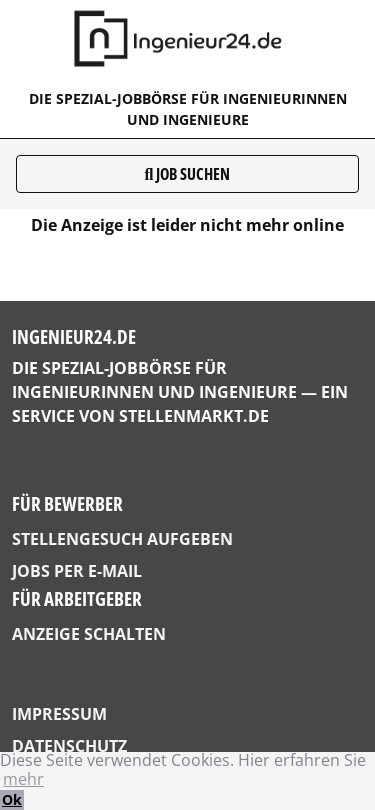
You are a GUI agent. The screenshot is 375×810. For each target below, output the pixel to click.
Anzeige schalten (89, 634)
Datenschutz (69, 746)
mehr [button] (23, 779)
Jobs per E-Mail (77, 571)
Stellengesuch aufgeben (122, 539)
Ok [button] (12, 799)
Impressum (59, 714)
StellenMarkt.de (194, 416)
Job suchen (188, 174)
